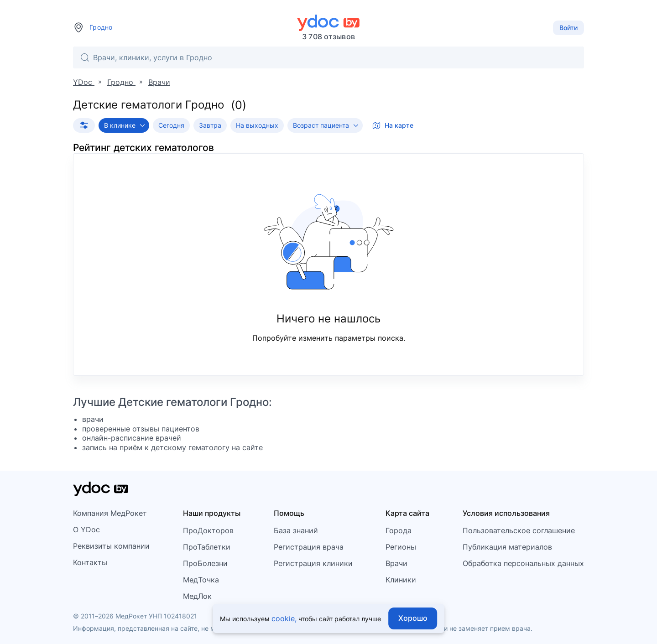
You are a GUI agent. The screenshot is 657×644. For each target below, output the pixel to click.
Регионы (401, 547)
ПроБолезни (205, 563)
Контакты (90, 562)
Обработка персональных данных (523, 563)
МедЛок (197, 596)
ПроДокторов (208, 530)
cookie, (284, 618)
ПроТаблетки (207, 547)
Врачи (396, 563)
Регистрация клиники (313, 563)
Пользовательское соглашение (519, 530)
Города (399, 530)
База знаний (296, 530)
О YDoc (86, 530)
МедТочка (201, 580)
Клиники (401, 580)
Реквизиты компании (111, 546)
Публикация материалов (507, 547)
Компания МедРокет (110, 513)
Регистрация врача (309, 547)
